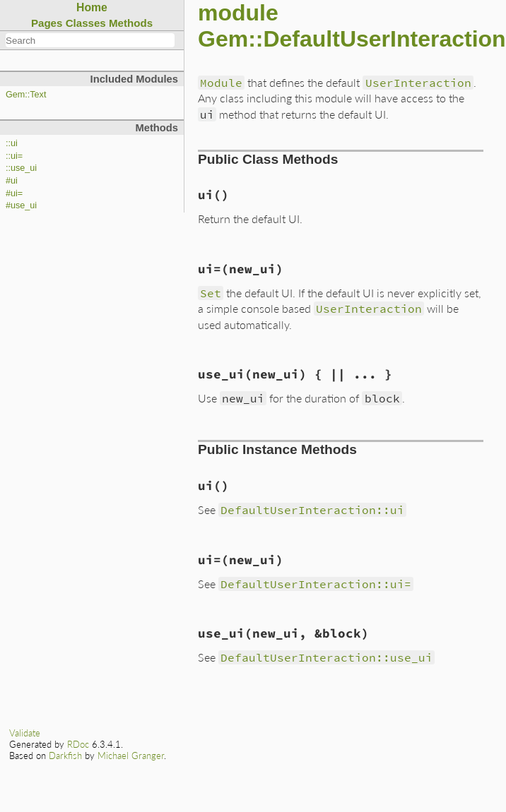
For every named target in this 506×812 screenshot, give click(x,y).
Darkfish (65, 756)
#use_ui (21, 205)
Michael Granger (131, 756)
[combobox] (90, 40)
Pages (47, 23)
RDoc (78, 744)
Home (92, 7)
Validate (25, 733)
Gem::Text (26, 95)
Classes (86, 23)
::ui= (14, 156)
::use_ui (21, 168)
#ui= (14, 193)
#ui (12, 181)
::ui (12, 143)
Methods (131, 23)
